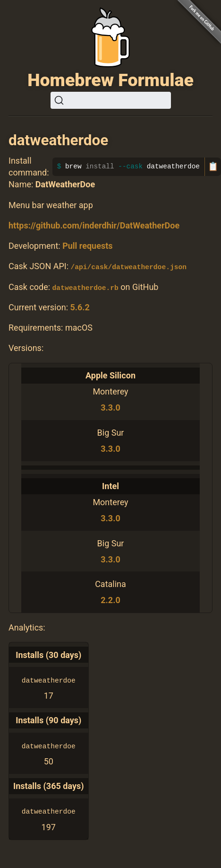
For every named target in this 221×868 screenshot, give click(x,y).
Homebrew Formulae (110, 80)
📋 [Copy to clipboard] (213, 167)
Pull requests (87, 246)
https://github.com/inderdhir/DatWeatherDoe (94, 225)
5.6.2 (80, 307)
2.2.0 (110, 600)
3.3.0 (110, 408)
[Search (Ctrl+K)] (111, 100)
